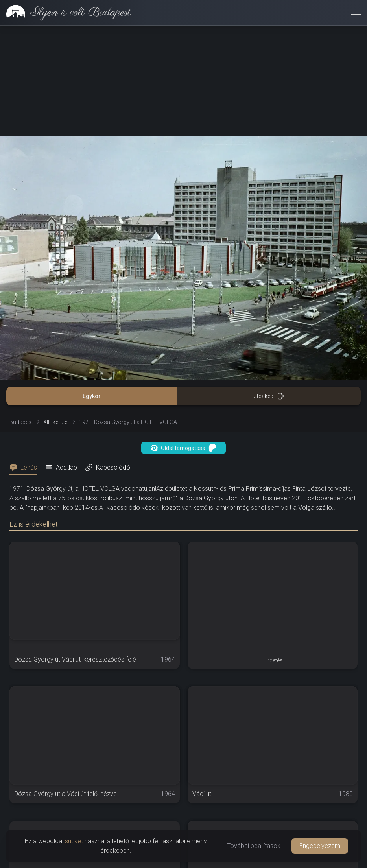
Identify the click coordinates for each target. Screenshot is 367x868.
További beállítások (254, 846)
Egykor (92, 396)
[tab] (26, 468)
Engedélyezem (320, 846)
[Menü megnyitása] (356, 13)
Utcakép (269, 396)
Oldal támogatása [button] (183, 448)
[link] (65, 13)
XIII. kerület (56, 422)
